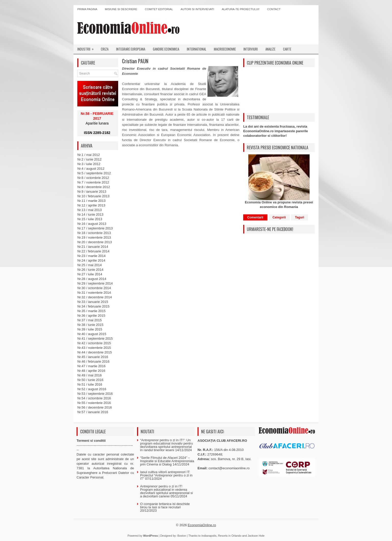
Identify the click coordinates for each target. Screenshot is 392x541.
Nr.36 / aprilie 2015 (91, 316)
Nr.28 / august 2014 (92, 279)
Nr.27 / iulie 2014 (90, 274)
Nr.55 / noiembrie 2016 (94, 403)
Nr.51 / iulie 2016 (90, 384)
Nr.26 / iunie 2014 (90, 270)
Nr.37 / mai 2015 (89, 320)
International (197, 49)
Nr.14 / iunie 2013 (90, 214)
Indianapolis (209, 536)
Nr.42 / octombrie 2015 (94, 343)
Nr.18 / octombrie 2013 (94, 233)
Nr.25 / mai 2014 (89, 265)
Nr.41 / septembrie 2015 (95, 339)
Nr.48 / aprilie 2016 (91, 371)
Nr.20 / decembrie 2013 (95, 242)
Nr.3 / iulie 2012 (89, 164)
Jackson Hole (256, 536)
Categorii (279, 217)
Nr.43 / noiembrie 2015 (94, 348)
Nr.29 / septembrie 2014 (95, 283)
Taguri (300, 217)
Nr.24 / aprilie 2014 (91, 260)
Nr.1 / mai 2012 (89, 155)
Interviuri (251, 49)
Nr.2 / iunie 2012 (89, 159)
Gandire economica (166, 49)
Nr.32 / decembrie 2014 (95, 297)
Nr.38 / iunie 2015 (90, 325)
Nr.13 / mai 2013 (89, 210)
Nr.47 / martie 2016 (91, 366)
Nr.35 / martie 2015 (91, 311)
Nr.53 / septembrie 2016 (95, 394)
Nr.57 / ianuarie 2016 (93, 412)
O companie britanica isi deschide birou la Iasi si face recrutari (165, 506)
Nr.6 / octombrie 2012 (93, 178)
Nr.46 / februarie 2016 (93, 361)
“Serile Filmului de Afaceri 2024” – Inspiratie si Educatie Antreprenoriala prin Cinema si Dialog (167, 461)
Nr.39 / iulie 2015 (90, 329)
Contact (274, 9)
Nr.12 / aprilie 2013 (91, 205)
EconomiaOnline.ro (202, 525)
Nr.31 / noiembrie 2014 (94, 293)
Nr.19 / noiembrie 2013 (94, 237)
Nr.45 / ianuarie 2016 (93, 357)
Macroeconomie (225, 49)
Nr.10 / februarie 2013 (93, 196)
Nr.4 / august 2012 (91, 169)
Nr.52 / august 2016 (92, 389)
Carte (287, 49)
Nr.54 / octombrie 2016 (94, 398)
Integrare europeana (131, 49)
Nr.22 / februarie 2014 (93, 251)
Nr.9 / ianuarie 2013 (92, 192)
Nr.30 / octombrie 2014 (94, 288)
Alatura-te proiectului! (241, 9)
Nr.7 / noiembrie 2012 (93, 182)
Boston (182, 536)
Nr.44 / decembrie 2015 (95, 352)
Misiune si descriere (121, 9)
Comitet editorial (159, 9)
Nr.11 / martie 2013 (91, 201)
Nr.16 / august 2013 (92, 224)
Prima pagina (87, 9)
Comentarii (255, 217)
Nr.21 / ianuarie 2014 (93, 247)
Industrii (87, 48)
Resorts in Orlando (230, 536)
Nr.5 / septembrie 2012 (94, 173)
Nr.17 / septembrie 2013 (95, 228)
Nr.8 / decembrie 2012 (94, 187)
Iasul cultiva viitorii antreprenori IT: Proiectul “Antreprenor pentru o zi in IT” (166, 475)
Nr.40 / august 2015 (92, 334)
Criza (105, 49)
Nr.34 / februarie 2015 (93, 306)
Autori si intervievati (197, 9)
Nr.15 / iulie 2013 (90, 219)
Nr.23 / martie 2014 (91, 256)
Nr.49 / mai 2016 (89, 375)
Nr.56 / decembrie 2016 (95, 407)
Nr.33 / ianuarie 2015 (93, 302)
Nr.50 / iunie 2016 (90, 380)
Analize (270, 49)
